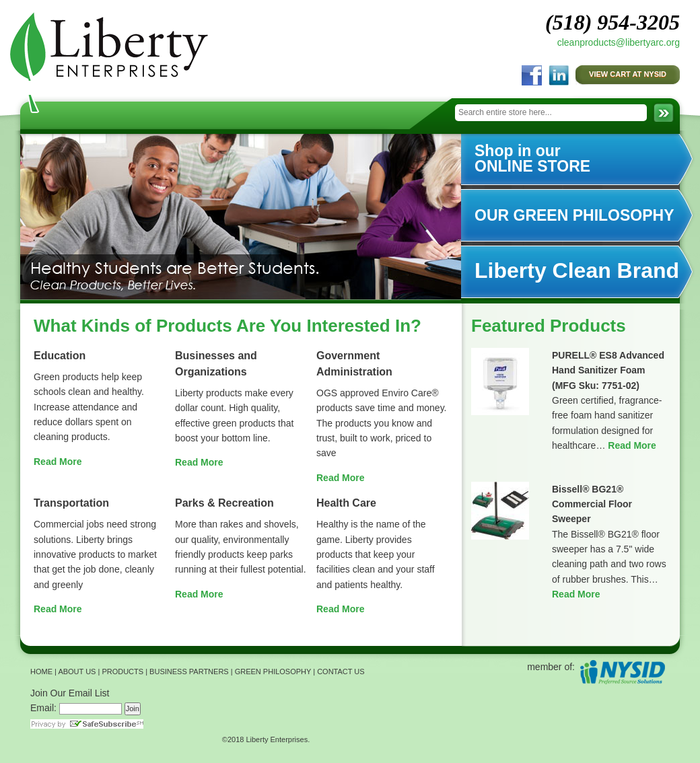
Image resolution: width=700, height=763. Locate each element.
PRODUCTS (123, 671)
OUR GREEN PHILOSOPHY (574, 215)
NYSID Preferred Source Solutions (622, 672)
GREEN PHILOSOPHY (273, 671)
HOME (41, 671)
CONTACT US (341, 671)
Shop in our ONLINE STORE (532, 158)
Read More (58, 462)
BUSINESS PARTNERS (189, 671)
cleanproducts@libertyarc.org (619, 42)
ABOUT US (77, 671)
